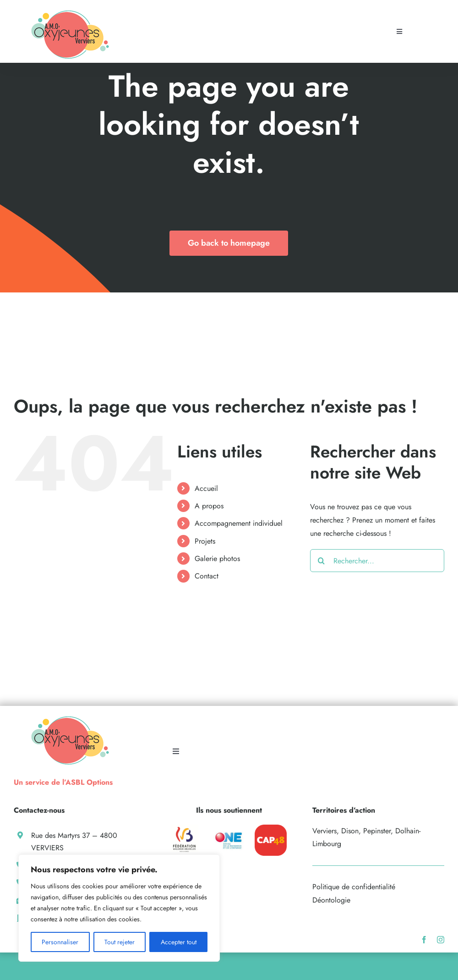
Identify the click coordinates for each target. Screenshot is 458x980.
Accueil (206, 488)
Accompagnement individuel (239, 523)
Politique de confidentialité (354, 887)
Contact (207, 576)
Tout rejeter (120, 942)
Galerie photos (217, 559)
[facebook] (424, 940)
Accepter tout (179, 942)
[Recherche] (322, 561)
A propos (209, 506)
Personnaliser (60, 942)
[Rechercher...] (377, 561)
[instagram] (441, 940)
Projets (205, 541)
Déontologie (331, 900)
